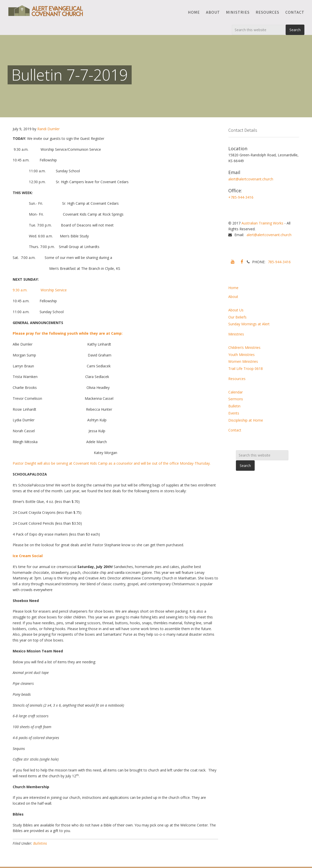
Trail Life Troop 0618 (246, 369)
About (233, 297)
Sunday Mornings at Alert (249, 324)
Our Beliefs (237, 317)
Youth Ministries (241, 355)
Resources (237, 379)
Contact (235, 430)
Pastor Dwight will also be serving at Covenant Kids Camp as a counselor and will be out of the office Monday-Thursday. (112, 463)
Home (233, 288)
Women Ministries (243, 361)
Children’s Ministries (244, 347)
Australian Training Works (262, 223)
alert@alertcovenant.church (251, 179)
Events (234, 413)
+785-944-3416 (241, 197)
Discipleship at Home (246, 420)
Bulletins (40, 843)
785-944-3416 (279, 262)
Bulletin (234, 406)
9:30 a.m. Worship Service (40, 290)
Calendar (236, 392)
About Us (236, 310)
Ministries (236, 334)
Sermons (236, 399)
